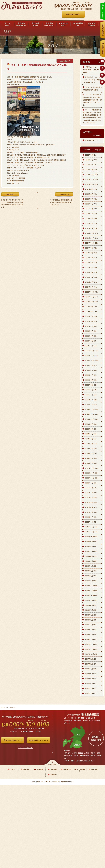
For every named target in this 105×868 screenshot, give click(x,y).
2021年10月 (91, 419)
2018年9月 (91, 600)
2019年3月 (91, 571)
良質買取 (54, 769)
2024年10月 (91, 243)
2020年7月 (91, 493)
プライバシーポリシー (26, 748)
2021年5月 (91, 444)
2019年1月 (91, 581)
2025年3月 (91, 219)
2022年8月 (91, 370)
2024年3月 (91, 277)
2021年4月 (91, 449)
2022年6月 (91, 380)
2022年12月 (91, 351)
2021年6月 (91, 439)
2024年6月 (91, 263)
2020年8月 (91, 488)
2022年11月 (91, 356)
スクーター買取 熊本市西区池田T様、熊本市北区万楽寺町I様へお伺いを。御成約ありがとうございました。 (92, 100)
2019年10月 (91, 537)
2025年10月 (91, 184)
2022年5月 (91, 385)
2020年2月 (91, 517)
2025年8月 (91, 194)
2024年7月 (91, 258)
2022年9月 (91, 365)
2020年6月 (91, 498)
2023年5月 (91, 326)
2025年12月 (91, 174)
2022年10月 (91, 360)
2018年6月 (91, 615)
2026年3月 (91, 160)
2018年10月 (91, 595)
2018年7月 (91, 610)
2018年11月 (91, 590)
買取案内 (26, 769)
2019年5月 (91, 561)
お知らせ (54, 775)
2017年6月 (91, 674)
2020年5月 (91, 502)
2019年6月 (91, 556)
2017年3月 (91, 688)
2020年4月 (91, 507)
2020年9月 (91, 483)
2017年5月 (91, 679)
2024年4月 (91, 272)
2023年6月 (91, 321)
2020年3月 (91, 512)
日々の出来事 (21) (91, 140)
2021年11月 (91, 414)
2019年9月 (91, 542)
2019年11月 (91, 532)
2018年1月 (91, 639)
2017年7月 (91, 669)
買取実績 (40, 769)
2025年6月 (91, 204)
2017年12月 (91, 644)
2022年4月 (91, 390)
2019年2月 (91, 576)
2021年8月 (91, 429)
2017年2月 (90, 693)
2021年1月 (91, 463)
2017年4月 (91, 683)
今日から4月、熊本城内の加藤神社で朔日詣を (92, 88)
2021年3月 (91, 453)
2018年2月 (91, 635)
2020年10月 (91, 478)
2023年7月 (91, 316)
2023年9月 (91, 307)
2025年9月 (91, 189)
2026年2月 (90, 165)
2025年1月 (91, 228)
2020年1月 (91, 522)
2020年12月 (91, 468)
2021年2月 (91, 458)
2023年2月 (91, 341)
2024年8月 (91, 253)
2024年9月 (91, 248)
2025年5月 (91, 209)
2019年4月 (91, 566)
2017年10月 (91, 654)
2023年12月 (91, 292)
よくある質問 (81, 770)
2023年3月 (91, 336)
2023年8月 (91, 312)
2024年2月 (91, 282)
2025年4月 (91, 214)
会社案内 (94, 769)
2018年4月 (91, 625)
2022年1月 (91, 404)
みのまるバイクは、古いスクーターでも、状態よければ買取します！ (92, 80)
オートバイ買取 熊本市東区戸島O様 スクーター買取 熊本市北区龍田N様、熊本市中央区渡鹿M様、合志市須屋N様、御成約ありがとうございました (92, 116)
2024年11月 (91, 238)
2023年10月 (91, 302)
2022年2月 (91, 400)
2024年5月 (91, 267)
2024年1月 (91, 287)
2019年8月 (91, 546)
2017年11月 (91, 649)
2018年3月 (91, 630)
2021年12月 (91, 409)
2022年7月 (91, 375)
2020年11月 (91, 473)
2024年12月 (91, 233)
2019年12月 (91, 527)
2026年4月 (90, 155)
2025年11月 (91, 179)
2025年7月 (91, 199)
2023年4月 (91, 331)
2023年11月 (91, 297)
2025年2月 (91, 223)
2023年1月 (91, 346)
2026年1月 (91, 170)
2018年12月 (91, 586)
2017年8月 (91, 664)
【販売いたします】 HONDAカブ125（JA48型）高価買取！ (92, 70)
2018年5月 (91, 620)
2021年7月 (91, 434)
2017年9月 (91, 659)
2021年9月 (91, 424)
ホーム (10, 139)
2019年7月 (91, 551)
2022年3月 (91, 395)
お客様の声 (67, 769)
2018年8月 (91, 605)
